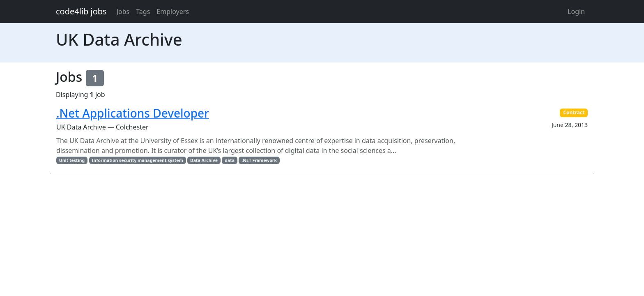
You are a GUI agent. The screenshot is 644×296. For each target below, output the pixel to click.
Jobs (123, 12)
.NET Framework (259, 160)
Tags (143, 12)
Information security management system (138, 160)
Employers (173, 12)
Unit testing (72, 160)
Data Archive (204, 160)
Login (576, 12)
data (230, 160)
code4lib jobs (81, 11)
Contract (574, 112)
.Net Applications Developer (133, 113)
